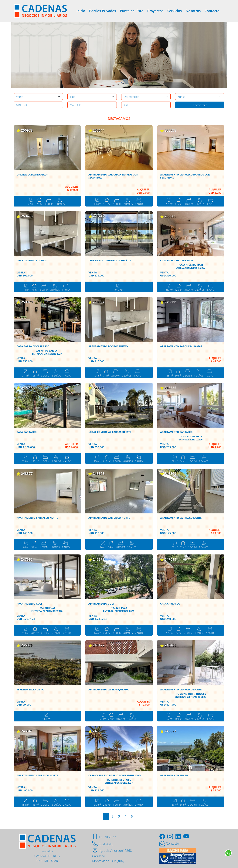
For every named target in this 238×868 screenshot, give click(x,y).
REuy (57, 856)
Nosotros (193, 11)
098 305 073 (104, 837)
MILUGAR (51, 861)
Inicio (81, 11)
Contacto (212, 11)
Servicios (175, 11)
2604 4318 (103, 844)
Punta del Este (132, 11)
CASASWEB (42, 856)
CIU (39, 861)
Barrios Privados (103, 11)
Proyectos (155, 11)
